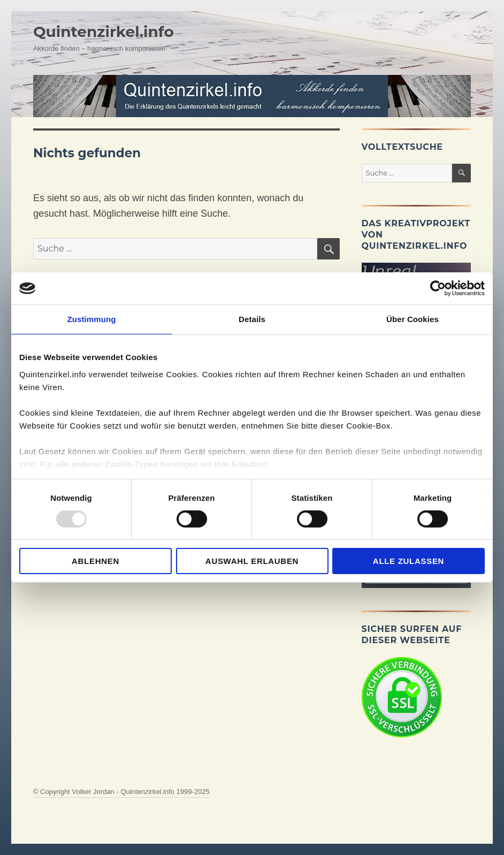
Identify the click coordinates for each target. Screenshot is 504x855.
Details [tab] (252, 319)
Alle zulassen (408, 561)
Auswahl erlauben (252, 561)
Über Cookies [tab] (413, 319)
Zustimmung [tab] (92, 319)
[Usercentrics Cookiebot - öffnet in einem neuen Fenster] (438, 288)
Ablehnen (96, 561)
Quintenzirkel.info (104, 32)
